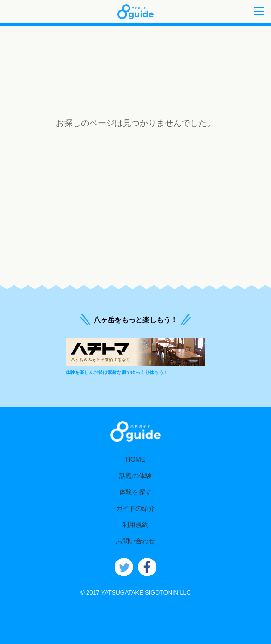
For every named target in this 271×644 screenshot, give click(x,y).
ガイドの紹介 (135, 508)
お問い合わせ (135, 541)
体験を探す (135, 492)
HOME (135, 459)
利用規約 (135, 525)
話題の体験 (135, 476)
